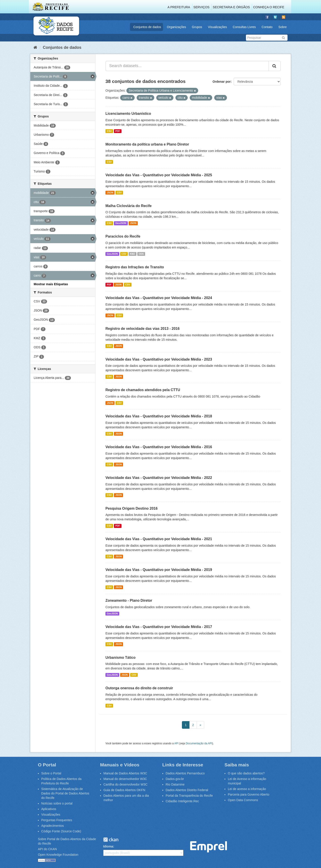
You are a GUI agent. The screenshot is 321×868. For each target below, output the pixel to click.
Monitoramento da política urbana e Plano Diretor (147, 144)
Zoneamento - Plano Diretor (129, 600)
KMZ (133, 254)
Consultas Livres (244, 27)
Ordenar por (222, 82)
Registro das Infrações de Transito (135, 267)
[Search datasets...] (187, 66)
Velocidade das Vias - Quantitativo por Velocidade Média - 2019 (159, 570)
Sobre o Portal (51, 773)
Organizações (176, 27)
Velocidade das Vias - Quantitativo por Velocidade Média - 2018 (159, 416)
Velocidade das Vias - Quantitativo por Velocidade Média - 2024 (159, 298)
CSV (109, 131)
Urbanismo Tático (120, 658)
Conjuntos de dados (147, 27)
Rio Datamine (175, 784)
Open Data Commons (243, 800)
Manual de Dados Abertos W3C (125, 773)
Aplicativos (49, 809)
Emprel (209, 847)
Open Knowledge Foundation (58, 855)
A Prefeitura (179, 7)
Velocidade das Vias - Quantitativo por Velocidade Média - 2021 (159, 539)
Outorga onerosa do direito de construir (139, 688)
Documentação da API (199, 743)
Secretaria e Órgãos (231, 7)
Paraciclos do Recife (123, 236)
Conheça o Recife (269, 7)
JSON (110, 193)
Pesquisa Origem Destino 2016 (132, 508)
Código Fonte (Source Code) (61, 831)
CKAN (111, 840)
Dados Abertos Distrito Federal (187, 790)
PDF (118, 131)
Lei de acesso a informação (247, 789)
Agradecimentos (52, 826)
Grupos (197, 27)
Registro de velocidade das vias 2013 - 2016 (143, 329)
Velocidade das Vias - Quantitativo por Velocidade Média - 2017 (159, 627)
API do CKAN (47, 849)
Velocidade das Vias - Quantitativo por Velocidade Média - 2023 (159, 359)
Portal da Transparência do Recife (189, 796)
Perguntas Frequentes (57, 820)
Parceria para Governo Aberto (249, 794)
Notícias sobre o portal (57, 803)
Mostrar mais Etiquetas (51, 284)
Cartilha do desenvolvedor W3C (126, 784)
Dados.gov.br (175, 779)
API (176, 743)
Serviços (202, 7)
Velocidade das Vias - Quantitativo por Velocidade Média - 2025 (159, 175)
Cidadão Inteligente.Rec (182, 801)
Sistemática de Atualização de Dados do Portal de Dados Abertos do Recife (65, 793)
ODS (141, 254)
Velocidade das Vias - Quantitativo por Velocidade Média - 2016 (159, 447)
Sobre (283, 27)
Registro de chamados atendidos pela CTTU (143, 390)
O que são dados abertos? (246, 773)
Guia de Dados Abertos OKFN (124, 790)
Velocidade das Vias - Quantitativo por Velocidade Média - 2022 (159, 478)
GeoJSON (121, 223)
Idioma (108, 846)
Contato (267, 27)
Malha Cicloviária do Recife (129, 206)
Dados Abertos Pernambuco (185, 773)
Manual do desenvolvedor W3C (125, 779)
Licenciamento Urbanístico (128, 114)
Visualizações (217, 27)
